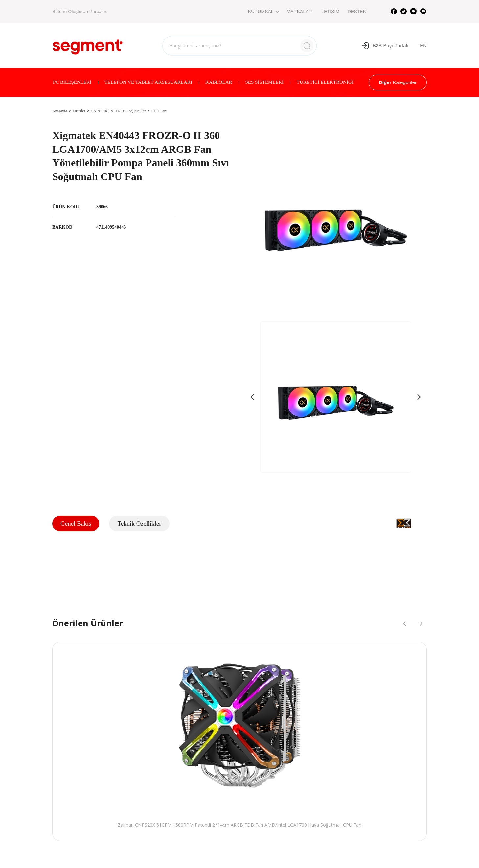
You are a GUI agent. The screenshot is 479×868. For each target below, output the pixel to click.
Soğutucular (136, 111)
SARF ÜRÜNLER (106, 111)
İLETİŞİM (330, 12)
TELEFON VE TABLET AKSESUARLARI (148, 82)
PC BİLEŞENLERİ (72, 82)
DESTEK (357, 12)
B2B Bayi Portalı (385, 46)
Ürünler (79, 111)
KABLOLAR (219, 82)
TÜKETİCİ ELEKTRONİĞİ (325, 82)
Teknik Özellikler (139, 523)
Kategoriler (398, 82)
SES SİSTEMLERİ (264, 82)
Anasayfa (60, 111)
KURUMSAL (263, 12)
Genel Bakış (76, 523)
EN (423, 46)
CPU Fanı (159, 111)
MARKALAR (299, 12)
